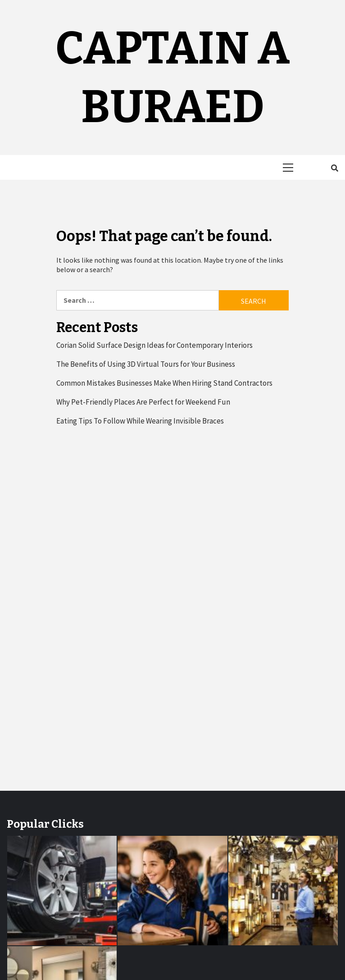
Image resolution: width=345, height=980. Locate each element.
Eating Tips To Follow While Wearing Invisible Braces (140, 421)
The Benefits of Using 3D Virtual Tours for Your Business (146, 364)
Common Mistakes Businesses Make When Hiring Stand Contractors (164, 383)
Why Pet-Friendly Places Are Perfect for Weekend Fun (143, 402)
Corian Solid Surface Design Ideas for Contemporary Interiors (154, 345)
